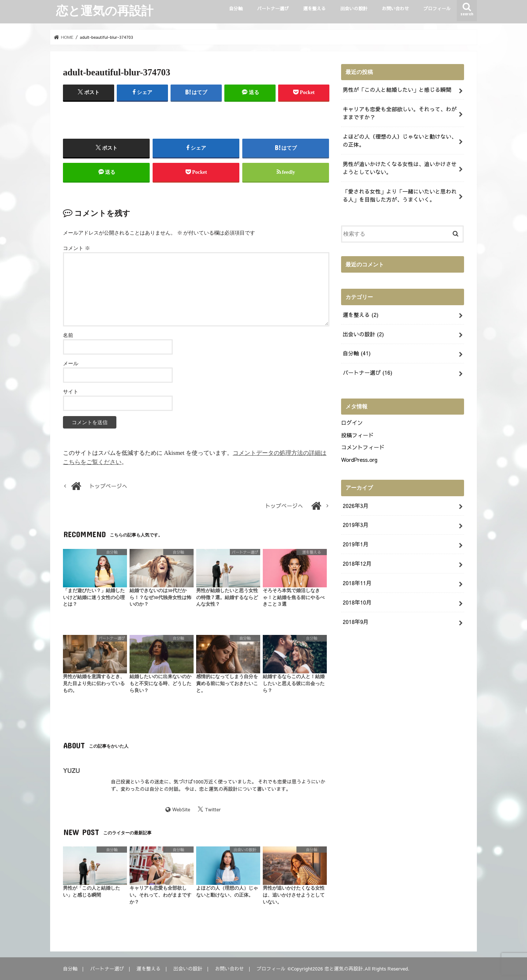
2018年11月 (357, 583)
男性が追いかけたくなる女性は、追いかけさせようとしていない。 (399, 168)
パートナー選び (273, 8)
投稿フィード (357, 435)
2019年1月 (355, 544)
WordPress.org (359, 460)
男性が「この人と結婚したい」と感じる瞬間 (397, 90)
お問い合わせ (395, 8)
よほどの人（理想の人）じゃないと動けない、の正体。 (399, 141)
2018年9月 (355, 622)
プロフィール (437, 8)
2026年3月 (355, 506)
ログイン (352, 423)
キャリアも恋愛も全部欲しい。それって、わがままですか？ (399, 113)
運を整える (314, 8)
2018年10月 (357, 602)
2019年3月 (355, 525)
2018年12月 (357, 564)
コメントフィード (363, 447)
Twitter (213, 809)
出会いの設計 (354, 8)
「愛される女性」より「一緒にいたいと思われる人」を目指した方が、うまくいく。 (399, 195)
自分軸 (236, 8)
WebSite (181, 809)
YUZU (71, 770)
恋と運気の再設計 (105, 10)
